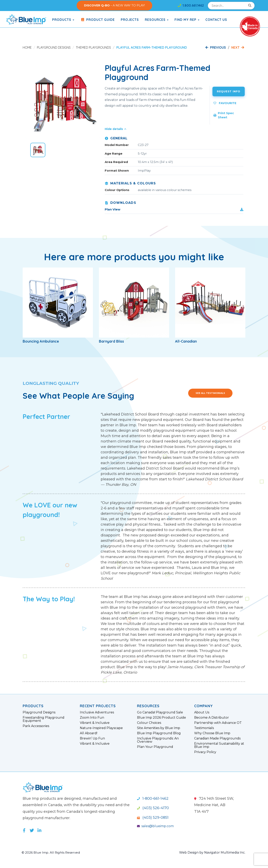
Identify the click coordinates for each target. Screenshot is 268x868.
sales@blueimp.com (155, 826)
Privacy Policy (205, 752)
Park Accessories (36, 726)
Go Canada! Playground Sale (160, 712)
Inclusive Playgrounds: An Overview (158, 740)
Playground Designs (54, 47)
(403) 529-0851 (153, 818)
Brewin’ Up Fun (92, 738)
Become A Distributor (212, 718)
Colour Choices (149, 723)
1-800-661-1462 (153, 799)
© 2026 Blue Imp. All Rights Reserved (52, 852)
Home (27, 47)
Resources (157, 20)
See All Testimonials (210, 393)
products (63, 20)
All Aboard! (89, 733)
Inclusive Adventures (97, 712)
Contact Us (216, 20)
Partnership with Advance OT (218, 723)
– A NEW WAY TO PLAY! (114, 5)
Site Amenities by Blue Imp (159, 728)
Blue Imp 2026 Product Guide (161, 718)
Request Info (229, 91)
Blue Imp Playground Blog (159, 733)
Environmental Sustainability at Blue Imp (219, 745)
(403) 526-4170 (153, 808)
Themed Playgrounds (93, 47)
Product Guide (97, 20)
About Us (202, 712)
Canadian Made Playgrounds (217, 738)
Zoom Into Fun (92, 718)
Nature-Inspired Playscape (101, 728)
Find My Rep (187, 20)
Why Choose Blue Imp (212, 733)
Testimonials (204, 728)
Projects (130, 20)
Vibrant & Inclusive (95, 723)
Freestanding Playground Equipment (44, 719)
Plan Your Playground (155, 747)
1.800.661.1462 (191, 5)
